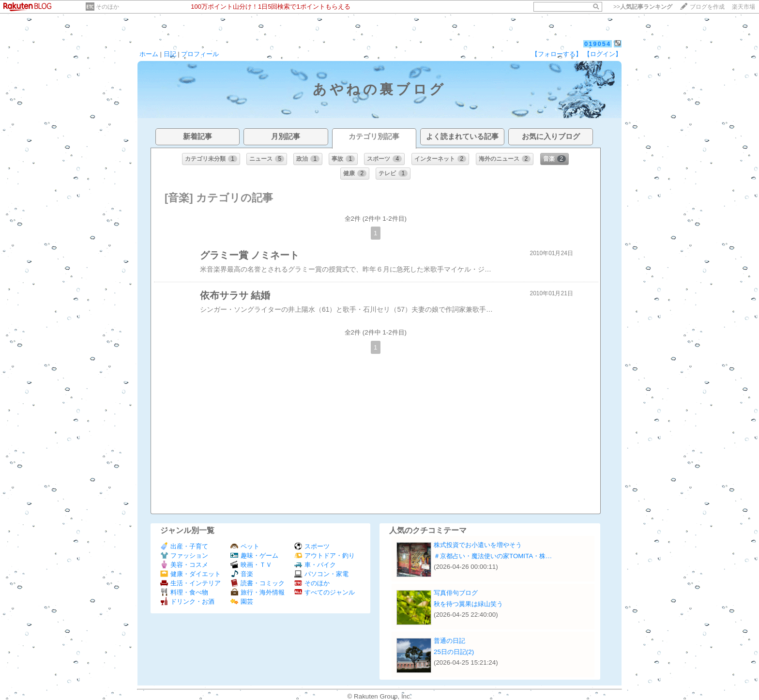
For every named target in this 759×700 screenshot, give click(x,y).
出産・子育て (184, 546)
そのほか (107, 7)
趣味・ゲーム (254, 555)
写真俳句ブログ (456, 593)
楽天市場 (744, 7)
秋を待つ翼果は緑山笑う (468, 604)
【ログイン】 (603, 54)
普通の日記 (449, 641)
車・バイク (315, 565)
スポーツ (312, 546)
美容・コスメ (184, 565)
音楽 (242, 574)
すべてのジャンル (325, 592)
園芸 (242, 601)
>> (643, 7)
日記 (170, 54)
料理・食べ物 (184, 592)
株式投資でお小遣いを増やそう (478, 545)
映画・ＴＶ (251, 565)
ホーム (149, 54)
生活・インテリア (190, 583)
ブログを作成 (707, 7)
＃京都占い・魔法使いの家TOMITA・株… (493, 556)
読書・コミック (258, 583)
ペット (245, 546)
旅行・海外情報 (258, 592)
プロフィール (200, 54)
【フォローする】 (557, 54)
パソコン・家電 (321, 574)
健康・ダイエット (190, 574)
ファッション (184, 555)
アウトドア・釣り (325, 555)
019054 (598, 44)
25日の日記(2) (454, 652)
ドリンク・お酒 (187, 601)
